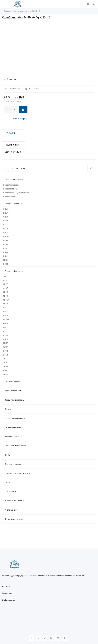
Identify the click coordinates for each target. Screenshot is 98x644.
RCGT (6, 264)
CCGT (6, 221)
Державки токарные (14, 180)
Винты (7, 455)
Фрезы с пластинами (14, 391)
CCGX (6, 229)
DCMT (6, 248)
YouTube (58, 638)
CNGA (6, 217)
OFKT (6, 331)
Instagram (51, 638)
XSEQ (6, 355)
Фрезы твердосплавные (15, 400)
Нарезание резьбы (13, 427)
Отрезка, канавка (12, 382)
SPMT (6, 292)
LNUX (6, 260)
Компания (7, 593)
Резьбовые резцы (11, 197)
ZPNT (6, 363)
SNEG (6, 375)
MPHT (6, 327)
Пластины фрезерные (14, 271)
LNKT (6, 343)
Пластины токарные (13, 204)
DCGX (6, 244)
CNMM (6, 236)
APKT (6, 280)
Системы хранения (13, 464)
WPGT (6, 347)
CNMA (6, 233)
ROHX (6, 323)
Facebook (32, 638)
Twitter (45, 638)
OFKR (6, 335)
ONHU (6, 339)
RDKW (6, 316)
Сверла (8, 409)
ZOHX (6, 367)
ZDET (5, 359)
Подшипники (10, 492)
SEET (5, 276)
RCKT (6, 308)
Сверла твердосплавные (15, 418)
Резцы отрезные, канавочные (16, 193)
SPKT (5, 284)
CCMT (6, 225)
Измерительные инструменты (17, 473)
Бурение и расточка (13, 437)
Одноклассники (64, 638)
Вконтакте (38, 638)
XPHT (6, 351)
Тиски (7, 482)
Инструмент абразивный (15, 510)
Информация (9, 600)
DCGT (6, 240)
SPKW (6, 304)
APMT (6, 288)
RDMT (6, 312)
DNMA (6, 252)
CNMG (6, 209)
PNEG (6, 371)
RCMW (6, 320)
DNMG (6, 213)
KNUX (6, 256)
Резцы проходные (11, 185)
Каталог (6, 587)
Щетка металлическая (14, 519)
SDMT (6, 296)
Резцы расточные (11, 189)
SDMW (6, 300)
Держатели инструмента (15, 446)
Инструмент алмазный (14, 501)
